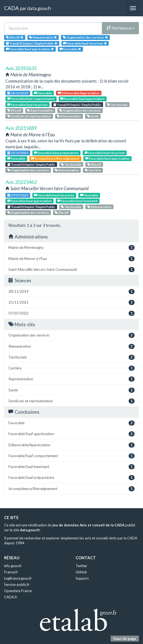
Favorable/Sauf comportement (31, 99)
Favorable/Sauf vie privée (27, 105)
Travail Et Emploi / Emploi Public (77, 105)
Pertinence (120, 28)
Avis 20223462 (21, 182)
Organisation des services (80, 110)
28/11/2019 (18, 93)
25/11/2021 (18, 153)
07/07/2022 (18, 195)
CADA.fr (11, 597)
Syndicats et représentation (29, 116)
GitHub (81, 572)
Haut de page (125, 639)
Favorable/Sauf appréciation (83, 99)
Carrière (93, 170)
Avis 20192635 (21, 68)
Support (82, 578)
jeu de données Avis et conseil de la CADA (88, 525)
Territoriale (117, 105)
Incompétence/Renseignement (55, 158)
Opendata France (18, 591)
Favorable (43, 93)
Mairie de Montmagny (71, 248)
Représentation (40, 110)
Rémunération (69, 116)
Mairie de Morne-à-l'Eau (71, 259)
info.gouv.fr (13, 566)
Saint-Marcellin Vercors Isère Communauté (71, 270)
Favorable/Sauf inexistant (77, 201)
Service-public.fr (17, 585)
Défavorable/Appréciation (79, 93)
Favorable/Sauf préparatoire (56, 153)
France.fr (11, 572)
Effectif (14, 110)
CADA (11, 8)
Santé (93, 116)
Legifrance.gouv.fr (18, 578)
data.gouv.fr (39, 8)
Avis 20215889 (21, 128)
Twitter (81, 566)
